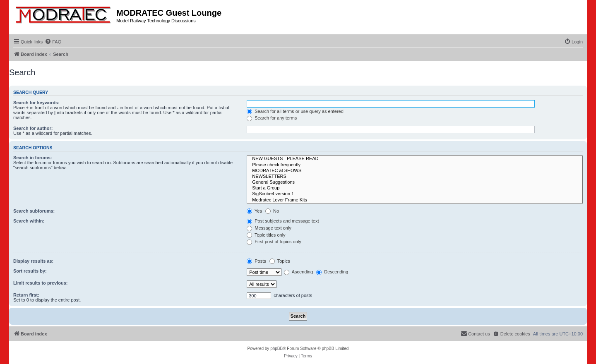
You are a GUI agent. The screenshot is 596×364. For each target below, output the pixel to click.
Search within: (29, 221)
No (272, 211)
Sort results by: (30, 271)
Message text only (269, 228)
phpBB (276, 348)
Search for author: (33, 128)
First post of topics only (274, 242)
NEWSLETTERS (415, 177)
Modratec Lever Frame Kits (415, 200)
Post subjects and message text (283, 221)
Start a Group (415, 188)
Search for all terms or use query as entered (295, 111)
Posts (256, 261)
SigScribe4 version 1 (415, 194)
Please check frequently (415, 165)
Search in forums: (33, 158)
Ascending (298, 272)
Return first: (26, 295)
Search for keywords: (36, 103)
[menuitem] (53, 42)
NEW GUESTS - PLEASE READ (415, 159)
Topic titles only (266, 235)
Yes (254, 211)
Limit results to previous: (40, 283)
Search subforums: (34, 211)
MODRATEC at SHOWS (415, 171)
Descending (332, 272)
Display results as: (33, 261)
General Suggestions (415, 182)
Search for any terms (272, 118)
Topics (280, 261)
